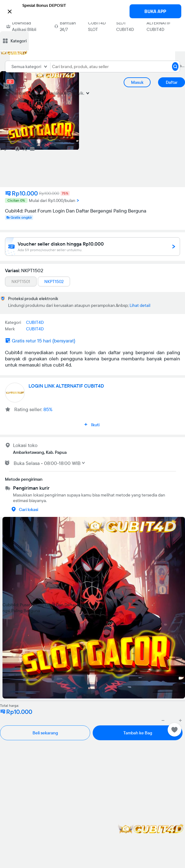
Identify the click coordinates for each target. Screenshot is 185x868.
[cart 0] (6, 86)
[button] (92, 11)
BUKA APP (155, 11)
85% (48, 409)
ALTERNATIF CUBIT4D (159, 26)
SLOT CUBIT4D (125, 26)
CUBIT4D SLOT (97, 26)
